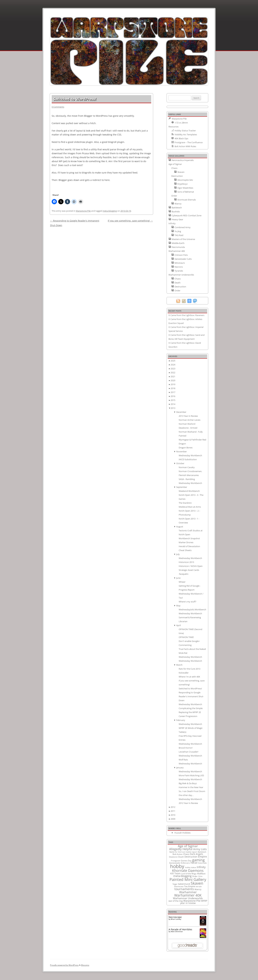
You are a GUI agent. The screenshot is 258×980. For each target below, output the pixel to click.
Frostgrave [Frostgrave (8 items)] (176, 861)
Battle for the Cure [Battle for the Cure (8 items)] (177, 852)
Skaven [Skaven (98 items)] (197, 883)
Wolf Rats (183, 760)
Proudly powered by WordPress (64, 965)
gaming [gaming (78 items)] (198, 860)
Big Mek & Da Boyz (188, 783)
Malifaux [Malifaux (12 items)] (201, 874)
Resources (174, 127)
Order (174, 196)
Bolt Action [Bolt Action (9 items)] (178, 854)
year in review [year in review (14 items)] (188, 903)
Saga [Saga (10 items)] (175, 884)
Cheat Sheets (185, 550)
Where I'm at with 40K (189, 677)
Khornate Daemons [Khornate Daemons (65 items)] (188, 870)
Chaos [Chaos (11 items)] (186, 854)
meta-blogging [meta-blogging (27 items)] (182, 876)
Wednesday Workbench (190, 455)
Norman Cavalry (187, 467)
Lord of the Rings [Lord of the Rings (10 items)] (189, 874)
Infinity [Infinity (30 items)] (201, 867)
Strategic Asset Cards (189, 570)
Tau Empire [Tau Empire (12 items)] (190, 886)
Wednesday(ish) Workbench (192, 609)
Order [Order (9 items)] (195, 876)
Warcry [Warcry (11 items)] (198, 889)
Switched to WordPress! (190, 689)
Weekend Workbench (189, 491)
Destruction (177, 176)
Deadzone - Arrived (188, 428)
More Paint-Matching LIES (191, 775)
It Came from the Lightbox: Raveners (186, 315)
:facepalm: (184, 574)
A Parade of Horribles (180, 929)
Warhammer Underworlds (181, 275)
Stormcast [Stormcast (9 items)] (179, 886)
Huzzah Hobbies (182, 833)
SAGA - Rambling (187, 479)
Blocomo (85, 965)
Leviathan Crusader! (188, 752)
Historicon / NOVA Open (191, 566)
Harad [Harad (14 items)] (194, 863)
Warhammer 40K (177, 251)
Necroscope (175, 917)
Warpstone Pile (83, 211)
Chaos (174, 168)
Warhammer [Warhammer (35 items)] (188, 892)
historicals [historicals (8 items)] (202, 863)
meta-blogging (110, 211)
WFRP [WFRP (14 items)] (204, 901)
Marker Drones (186, 542)
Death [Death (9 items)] (181, 857)
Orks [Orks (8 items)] (200, 876)
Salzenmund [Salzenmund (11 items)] (184, 884)
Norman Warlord (187, 424)
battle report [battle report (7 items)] (192, 852)
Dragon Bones (186, 448)
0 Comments (58, 107)
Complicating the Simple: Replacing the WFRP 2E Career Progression (191, 712)
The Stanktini (185, 503)
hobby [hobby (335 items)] (177, 866)
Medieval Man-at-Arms (190, 507)
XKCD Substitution (188, 459)
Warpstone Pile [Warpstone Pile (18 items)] (192, 901)
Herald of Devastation (189, 546)
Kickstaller (184, 673)
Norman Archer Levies (190, 420)
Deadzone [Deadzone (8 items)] (173, 857)
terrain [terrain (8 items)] (199, 886)
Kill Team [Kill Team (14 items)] (175, 873)
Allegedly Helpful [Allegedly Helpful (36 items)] (181, 849)
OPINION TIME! (186, 637)
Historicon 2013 (186, 562)
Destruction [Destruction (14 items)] (191, 857)
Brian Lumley (176, 919)
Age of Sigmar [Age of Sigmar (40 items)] (188, 846)
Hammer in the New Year (191, 787)
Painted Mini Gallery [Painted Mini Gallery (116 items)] (188, 879)
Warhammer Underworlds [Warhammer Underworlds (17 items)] (188, 898)
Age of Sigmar (175, 164)
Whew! (182, 582)
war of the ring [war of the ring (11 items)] (176, 901)
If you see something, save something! (130, 221)
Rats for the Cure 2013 (189, 669)
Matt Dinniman (177, 931)
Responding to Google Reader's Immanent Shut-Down (191, 696)
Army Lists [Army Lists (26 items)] (200, 849)
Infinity (172, 223)
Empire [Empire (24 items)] (202, 856)
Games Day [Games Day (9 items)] (186, 861)
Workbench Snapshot (189, 538)
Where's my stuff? (187, 602)
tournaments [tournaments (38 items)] (184, 889)
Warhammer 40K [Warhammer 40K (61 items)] (188, 895)
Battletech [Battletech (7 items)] (202, 852)
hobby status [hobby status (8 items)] (191, 867)
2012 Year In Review (188, 803)
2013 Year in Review (188, 416)
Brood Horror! (186, 748)
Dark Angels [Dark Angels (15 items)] (196, 854)
